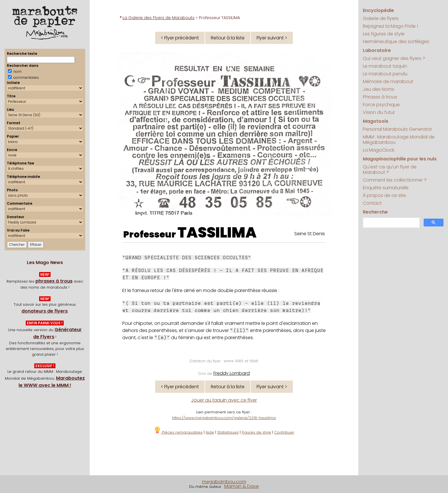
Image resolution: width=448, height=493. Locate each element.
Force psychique (381, 105)
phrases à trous (54, 281)
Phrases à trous (380, 97)
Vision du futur (379, 112)
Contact (372, 203)
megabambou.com (224, 482)
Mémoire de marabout (388, 82)
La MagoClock (379, 150)
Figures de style (256, 432)
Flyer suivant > (272, 38)
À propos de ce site (384, 195)
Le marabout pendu (385, 74)
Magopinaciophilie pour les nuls (400, 159)
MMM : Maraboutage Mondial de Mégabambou (399, 140)
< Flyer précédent (180, 38)
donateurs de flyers (45, 311)
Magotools (376, 121)
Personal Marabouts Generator (397, 129)
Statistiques (228, 432)
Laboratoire (377, 50)
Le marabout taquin (385, 66)
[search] (391, 223)
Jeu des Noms (379, 89)
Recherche (375, 212)
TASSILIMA (217, 233)
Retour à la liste (228, 38)
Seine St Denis (310, 234)
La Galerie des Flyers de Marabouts (159, 18)
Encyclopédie (378, 10)
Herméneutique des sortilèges (396, 42)
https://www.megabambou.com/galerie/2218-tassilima (224, 418)
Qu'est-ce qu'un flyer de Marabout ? (390, 170)
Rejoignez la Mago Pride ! (390, 26)
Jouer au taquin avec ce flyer (224, 400)
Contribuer (284, 432)
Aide (210, 432)
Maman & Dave (242, 486)
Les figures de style (384, 34)
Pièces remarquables (178, 432)
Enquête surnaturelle (386, 188)
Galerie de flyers (381, 18)
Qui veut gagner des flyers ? (394, 58)
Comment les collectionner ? (395, 180)
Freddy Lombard (232, 373)
